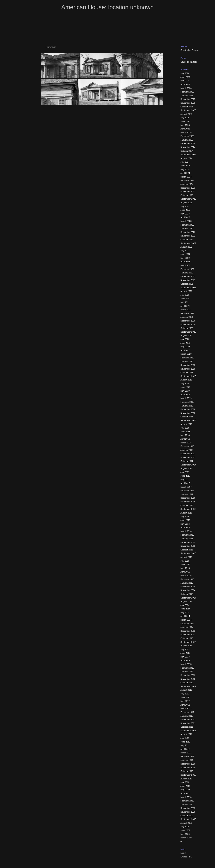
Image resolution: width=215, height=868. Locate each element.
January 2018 (187, 450)
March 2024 (186, 177)
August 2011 (186, 734)
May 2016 (185, 524)
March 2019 (186, 398)
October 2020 (187, 328)
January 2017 (187, 494)
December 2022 (188, 232)
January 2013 (187, 671)
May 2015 (185, 568)
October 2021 (187, 284)
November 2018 (188, 413)
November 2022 (188, 236)
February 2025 (187, 136)
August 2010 (186, 779)
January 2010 (187, 804)
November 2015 (188, 546)
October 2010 (187, 771)
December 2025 (188, 99)
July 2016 (185, 516)
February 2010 (187, 801)
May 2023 (185, 214)
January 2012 (187, 716)
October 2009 (187, 816)
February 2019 (187, 402)
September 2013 (188, 642)
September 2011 (188, 731)
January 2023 (187, 228)
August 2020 (186, 335)
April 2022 (185, 262)
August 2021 (186, 291)
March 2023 (186, 221)
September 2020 (188, 332)
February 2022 (187, 269)
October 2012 (187, 683)
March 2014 (186, 620)
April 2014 (185, 616)
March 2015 (186, 576)
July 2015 (185, 561)
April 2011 (185, 749)
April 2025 (185, 129)
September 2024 (188, 155)
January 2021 (187, 317)
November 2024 (188, 147)
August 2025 (186, 114)
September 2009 (188, 819)
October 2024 (187, 151)
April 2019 (185, 395)
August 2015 (186, 557)
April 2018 (185, 439)
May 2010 (185, 790)
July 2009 (185, 827)
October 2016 (187, 505)
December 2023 (188, 188)
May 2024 (185, 169)
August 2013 (186, 646)
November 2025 (188, 103)
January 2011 (187, 760)
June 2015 (185, 564)
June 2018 (185, 432)
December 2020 (188, 321)
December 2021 (188, 276)
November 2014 (188, 590)
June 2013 (185, 653)
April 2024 (185, 173)
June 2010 (185, 786)
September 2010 (188, 775)
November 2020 (188, 325)
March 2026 (186, 88)
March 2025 (186, 132)
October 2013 (187, 638)
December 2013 (188, 631)
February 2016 (187, 535)
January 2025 (187, 140)
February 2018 (187, 446)
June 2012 (185, 697)
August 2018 (186, 424)
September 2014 (188, 598)
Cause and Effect (188, 62)
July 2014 (185, 605)
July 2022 (185, 251)
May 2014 (185, 612)
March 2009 (186, 838)
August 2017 (186, 468)
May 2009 (185, 834)
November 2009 (188, 812)
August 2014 (186, 601)
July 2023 (185, 206)
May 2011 (185, 745)
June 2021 (185, 299)
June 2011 (185, 742)
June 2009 (185, 830)
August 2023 (186, 203)
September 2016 (188, 509)
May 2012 (185, 701)
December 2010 (188, 764)
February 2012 (187, 712)
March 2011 (186, 753)
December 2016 (188, 498)
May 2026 (185, 81)
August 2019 (186, 380)
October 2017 (187, 461)
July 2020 (185, 339)
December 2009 (188, 808)
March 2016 (186, 531)
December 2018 (188, 409)
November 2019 (188, 369)
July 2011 (185, 738)
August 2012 (186, 690)
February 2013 (187, 668)
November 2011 (188, 723)
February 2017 (187, 491)
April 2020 (185, 350)
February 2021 (187, 313)
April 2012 (185, 705)
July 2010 (185, 782)
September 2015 (188, 553)
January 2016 (187, 539)
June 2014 (185, 609)
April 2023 (185, 217)
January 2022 (187, 273)
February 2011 (187, 756)
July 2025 (185, 118)
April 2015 (185, 572)
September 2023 (188, 199)
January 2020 (187, 361)
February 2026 (187, 92)
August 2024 (186, 158)
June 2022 (185, 254)
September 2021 (188, 288)
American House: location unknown (107, 7)
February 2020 (187, 358)
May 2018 (185, 435)
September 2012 (188, 686)
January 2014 (187, 627)
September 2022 (188, 243)
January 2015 (187, 583)
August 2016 (186, 513)
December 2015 (188, 542)
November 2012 (188, 679)
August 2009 (186, 823)
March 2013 (186, 664)
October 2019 (187, 372)
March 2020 (186, 354)
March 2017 (186, 487)
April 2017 (185, 483)
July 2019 (185, 383)
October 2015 (187, 550)
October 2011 (187, 727)
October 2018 (187, 417)
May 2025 (185, 125)
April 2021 (185, 306)
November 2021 (188, 280)
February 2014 (187, 624)
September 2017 (188, 465)
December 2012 (188, 675)
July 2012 (185, 694)
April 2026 (185, 84)
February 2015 (187, 579)
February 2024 (187, 180)
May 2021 (185, 302)
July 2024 (185, 162)
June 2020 (185, 343)
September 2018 (188, 420)
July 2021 (185, 295)
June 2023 (185, 210)
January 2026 (187, 96)
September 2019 (188, 376)
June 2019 (185, 387)
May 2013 (185, 657)
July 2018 (185, 428)
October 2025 (187, 107)
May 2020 (185, 347)
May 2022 (185, 258)
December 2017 (188, 454)
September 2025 (188, 110)
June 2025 (185, 121)
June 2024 (185, 166)
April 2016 (185, 527)
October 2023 (187, 195)
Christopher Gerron (189, 50)
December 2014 (188, 587)
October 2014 (187, 594)
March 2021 (186, 310)
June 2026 (185, 77)
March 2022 (186, 265)
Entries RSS (186, 857)
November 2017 (188, 457)
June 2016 (185, 520)
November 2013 (188, 635)
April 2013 (185, 661)
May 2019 (185, 391)
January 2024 (187, 184)
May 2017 (185, 480)
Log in (183, 853)
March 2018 (186, 443)
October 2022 (187, 240)
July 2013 (185, 649)
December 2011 (188, 720)
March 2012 (186, 708)
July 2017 (185, 472)
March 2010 (186, 797)
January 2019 (187, 406)
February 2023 (187, 225)
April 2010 (185, 793)
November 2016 (188, 502)
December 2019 (188, 365)
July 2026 (185, 73)
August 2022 (186, 247)
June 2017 (185, 476)
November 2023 (188, 191)
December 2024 (188, 143)
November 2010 (188, 768)
